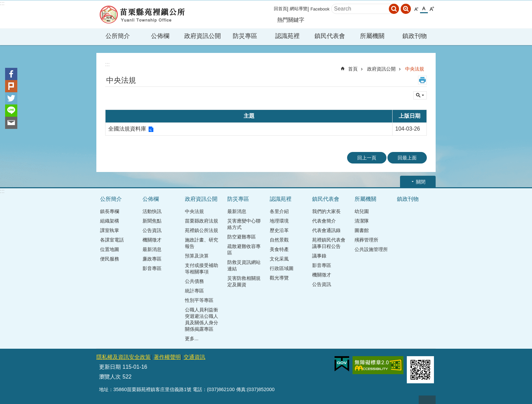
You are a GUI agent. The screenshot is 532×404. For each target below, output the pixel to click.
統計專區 (194, 291)
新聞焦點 (152, 221)
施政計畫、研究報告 (202, 243)
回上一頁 (367, 158)
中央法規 (415, 69)
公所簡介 (118, 36)
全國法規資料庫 (127, 129)
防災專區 (245, 36)
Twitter (11, 98)
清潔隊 (362, 221)
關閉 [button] (421, 182)
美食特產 (279, 249)
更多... (192, 339)
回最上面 (407, 158)
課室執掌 (110, 230)
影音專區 (152, 268)
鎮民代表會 (330, 36)
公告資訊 (152, 230)
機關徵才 (152, 240)
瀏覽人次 (110, 377)
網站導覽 (299, 9)
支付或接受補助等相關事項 (202, 268)
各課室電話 (112, 240)
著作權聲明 (167, 357)
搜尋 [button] (394, 9)
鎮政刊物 (415, 36)
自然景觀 (279, 240)
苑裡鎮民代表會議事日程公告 (329, 243)
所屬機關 (372, 36)
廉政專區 (152, 259)
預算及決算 (197, 256)
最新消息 (152, 249)
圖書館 (362, 230)
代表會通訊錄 (326, 230)
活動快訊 (152, 211)
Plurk (11, 86)
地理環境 (279, 221)
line (11, 111)
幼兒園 (362, 211)
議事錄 (319, 256)
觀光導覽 (279, 278)
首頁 (353, 69)
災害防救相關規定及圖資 (244, 281)
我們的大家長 (326, 211)
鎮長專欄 (110, 211)
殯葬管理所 (366, 240)
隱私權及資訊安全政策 (123, 357)
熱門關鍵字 (291, 20)
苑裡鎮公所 (142, 14)
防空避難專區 (242, 237)
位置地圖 (110, 249)
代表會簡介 (324, 221)
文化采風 (279, 259)
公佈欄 (160, 36)
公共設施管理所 (371, 249)
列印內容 (422, 80)
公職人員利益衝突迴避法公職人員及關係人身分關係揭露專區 (202, 319)
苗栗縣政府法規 (202, 221)
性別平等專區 (199, 300)
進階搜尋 (406, 9)
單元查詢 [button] (420, 95)
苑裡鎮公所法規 (202, 230)
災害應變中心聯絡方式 (244, 224)
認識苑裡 (287, 36)
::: (2, 3)
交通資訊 (194, 357)
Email (11, 123)
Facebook (320, 9)
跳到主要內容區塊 (4, 4)
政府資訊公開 (203, 36)
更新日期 (110, 367)
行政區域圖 (282, 268)
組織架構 (110, 221)
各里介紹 (279, 211)
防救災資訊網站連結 (244, 265)
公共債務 (194, 281)
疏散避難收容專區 (244, 249)
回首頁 (280, 9)
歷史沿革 (279, 230)
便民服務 (110, 259)
